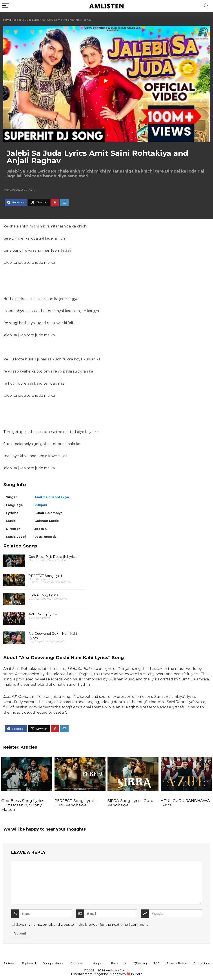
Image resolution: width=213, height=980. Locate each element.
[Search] (206, 6)
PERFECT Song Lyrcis (46, 576)
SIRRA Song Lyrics (43, 595)
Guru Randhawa (39, 579)
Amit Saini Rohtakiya (52, 497)
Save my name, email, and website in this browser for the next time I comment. (82, 925)
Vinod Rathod (54, 641)
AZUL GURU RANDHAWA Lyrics (185, 803)
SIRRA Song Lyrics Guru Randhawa (130, 803)
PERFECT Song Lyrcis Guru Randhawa (75, 803)
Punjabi (41, 505)
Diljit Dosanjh (37, 560)
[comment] (106, 882)
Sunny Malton (57, 560)
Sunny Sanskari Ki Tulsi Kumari (51, 582)
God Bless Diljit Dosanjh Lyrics (52, 557)
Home (7, 20)
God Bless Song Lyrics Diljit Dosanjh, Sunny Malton (23, 805)
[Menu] (5, 6)
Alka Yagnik (36, 641)
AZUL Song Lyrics (43, 614)
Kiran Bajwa (59, 599)
